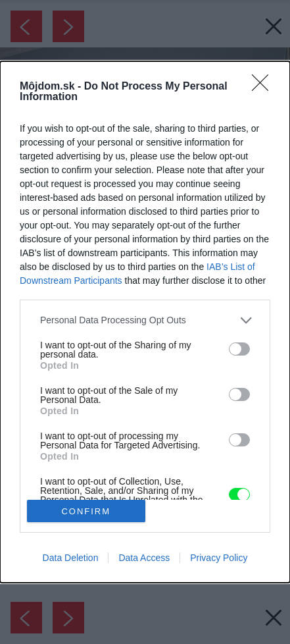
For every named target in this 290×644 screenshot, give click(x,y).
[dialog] (145, 322)
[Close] (264, 87)
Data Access (144, 558)
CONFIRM (86, 511)
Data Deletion (71, 558)
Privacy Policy (219, 558)
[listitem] (145, 320)
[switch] (239, 349)
